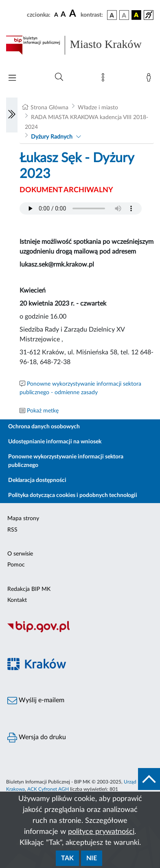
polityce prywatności (101, 832)
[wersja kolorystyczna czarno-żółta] (136, 15)
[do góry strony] (149, 779)
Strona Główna (49, 108)
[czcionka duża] (74, 14)
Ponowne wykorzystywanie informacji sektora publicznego (66, 461)
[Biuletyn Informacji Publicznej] (80, 631)
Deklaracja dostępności (37, 480)
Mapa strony (23, 519)
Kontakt (17, 600)
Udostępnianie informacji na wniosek (55, 442)
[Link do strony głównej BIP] (80, 45)
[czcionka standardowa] (56, 15)
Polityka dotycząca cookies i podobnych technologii (73, 495)
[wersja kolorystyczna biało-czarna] (124, 15)
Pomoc (16, 565)
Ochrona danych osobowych (44, 427)
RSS (12, 530)
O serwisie (20, 554)
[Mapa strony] (105, 79)
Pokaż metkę (43, 411)
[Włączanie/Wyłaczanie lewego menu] (12, 115)
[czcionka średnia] (63, 15)
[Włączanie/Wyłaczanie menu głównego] (12, 79)
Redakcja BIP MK (29, 589)
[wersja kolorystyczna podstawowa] (112, 15)
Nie (92, 858)
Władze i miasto (98, 108)
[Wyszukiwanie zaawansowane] (59, 77)
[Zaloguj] (150, 79)
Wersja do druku (37, 738)
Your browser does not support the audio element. (81, 208)
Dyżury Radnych (52, 137)
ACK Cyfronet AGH (48, 789)
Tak (67, 858)
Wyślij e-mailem (36, 701)
